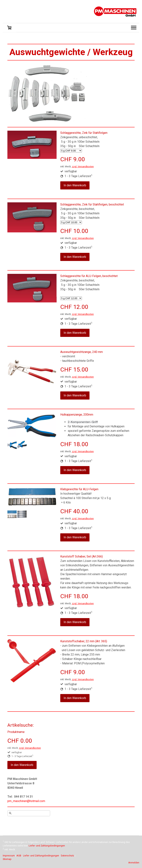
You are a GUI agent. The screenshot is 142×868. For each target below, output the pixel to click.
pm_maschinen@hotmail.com (26, 801)
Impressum (9, 856)
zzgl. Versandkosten (83, 167)
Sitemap (7, 859)
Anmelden (134, 863)
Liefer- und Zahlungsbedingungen (47, 846)
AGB (19, 856)
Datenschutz (67, 856)
